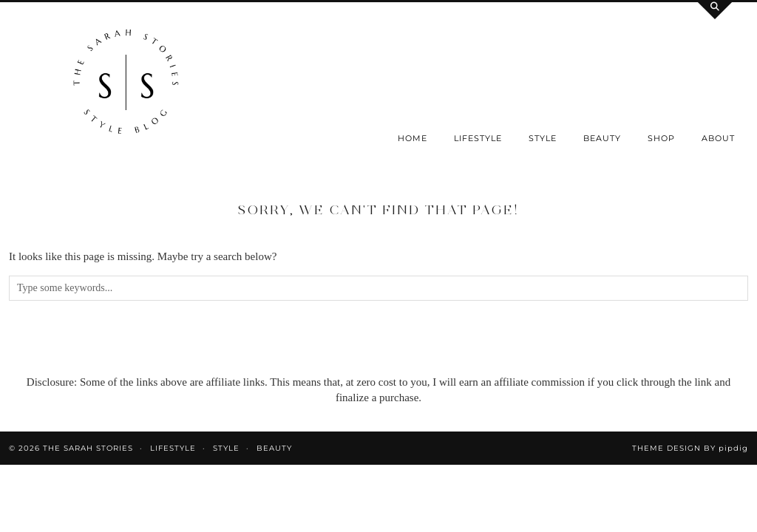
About (718, 138)
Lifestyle (478, 138)
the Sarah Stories (88, 448)
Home (413, 138)
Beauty (602, 138)
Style (543, 138)
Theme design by (690, 448)
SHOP (661, 138)
